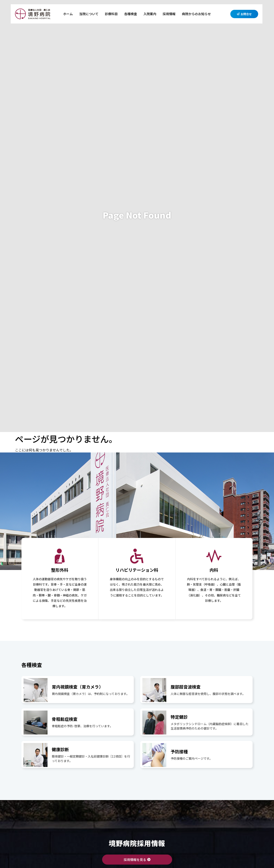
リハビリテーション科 (137, 570)
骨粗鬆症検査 (65, 719)
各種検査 (131, 14)
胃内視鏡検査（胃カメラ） (77, 687)
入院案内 (150, 14)
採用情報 (169, 14)
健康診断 (60, 749)
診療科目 (111, 14)
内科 (214, 570)
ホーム (68, 14)
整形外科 (60, 570)
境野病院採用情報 (137, 843)
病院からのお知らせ (196, 14)
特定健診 (179, 717)
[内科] (214, 556)
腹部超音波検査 (186, 687)
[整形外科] (60, 556)
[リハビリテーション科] (137, 556)
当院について (89, 14)
